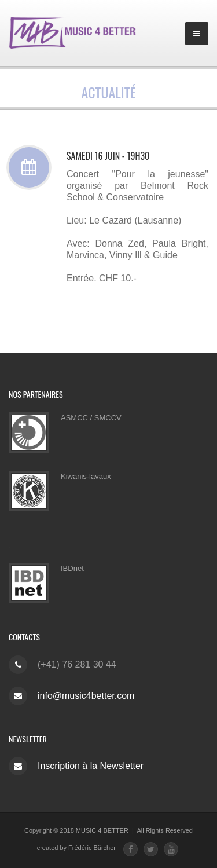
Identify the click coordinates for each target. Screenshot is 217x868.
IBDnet (72, 568)
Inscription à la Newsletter (91, 766)
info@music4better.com (86, 696)
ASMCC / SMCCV (91, 418)
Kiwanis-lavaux (86, 476)
